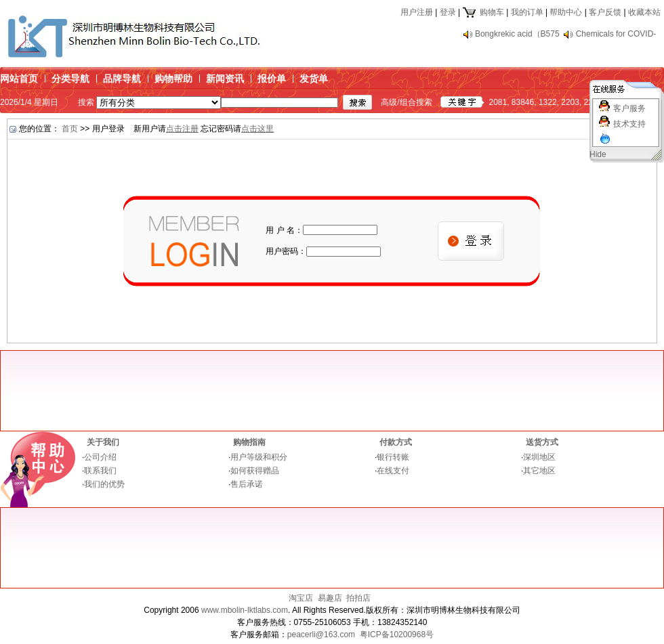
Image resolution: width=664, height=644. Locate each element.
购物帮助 (173, 79)
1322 (548, 102)
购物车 (483, 12)
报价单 (272, 79)
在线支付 (393, 471)
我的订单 (527, 12)
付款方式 (396, 442)
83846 (523, 102)
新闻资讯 (225, 79)
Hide (598, 154)
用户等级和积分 (259, 457)
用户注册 (417, 12)
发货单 (314, 79)
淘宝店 (301, 598)
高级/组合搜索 (406, 102)
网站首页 (19, 79)
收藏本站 (644, 12)
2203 (570, 102)
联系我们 (100, 471)
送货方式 (542, 442)
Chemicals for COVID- (616, 34)
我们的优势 (104, 484)
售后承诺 (247, 484)
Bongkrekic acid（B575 (517, 34)
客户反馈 (605, 12)
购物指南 (249, 442)
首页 (70, 129)
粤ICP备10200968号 (397, 635)
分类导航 (70, 79)
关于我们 (103, 442)
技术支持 (629, 124)
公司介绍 (100, 457)
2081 (498, 102)
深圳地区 (539, 457)
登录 (448, 12)
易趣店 (330, 598)
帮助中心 (566, 12)
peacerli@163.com (321, 635)
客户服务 (629, 108)
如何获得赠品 (255, 471)
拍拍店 (358, 598)
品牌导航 (122, 79)
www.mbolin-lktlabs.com (245, 610)
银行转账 (393, 457)
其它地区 (539, 471)
